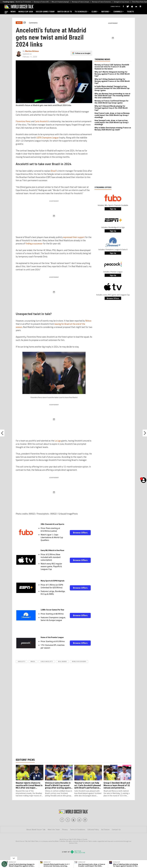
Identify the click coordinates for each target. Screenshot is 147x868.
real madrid (62, 661)
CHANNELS (119, 12)
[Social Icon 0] (62, 829)
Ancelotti (22, 661)
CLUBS (95, 12)
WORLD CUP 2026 (26, 12)
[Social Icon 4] (85, 829)
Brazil (54, 171)
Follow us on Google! (83, 53)
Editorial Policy (93, 839)
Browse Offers (80, 533)
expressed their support (74, 237)
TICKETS (130, 12)
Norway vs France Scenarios (101, 2)
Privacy (65, 839)
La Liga (58, 441)
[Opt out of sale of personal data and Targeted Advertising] (4, 864)
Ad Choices (105, 839)
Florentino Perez (23, 121)
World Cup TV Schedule (23, 2)
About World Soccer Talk (36, 839)
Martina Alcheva (32, 51)
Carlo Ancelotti (41, 121)
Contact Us (116, 839)
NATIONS (106, 12)
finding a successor (34, 244)
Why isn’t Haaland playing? (60, 2)
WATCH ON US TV (65, 12)
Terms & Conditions (78, 839)
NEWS (13, 12)
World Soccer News (79, 661)
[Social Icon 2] (73, 829)
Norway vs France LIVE (41, 2)
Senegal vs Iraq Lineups (121, 2)
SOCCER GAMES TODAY (45, 12)
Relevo (88, 321)
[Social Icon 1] (68, 829)
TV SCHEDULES (82, 12)
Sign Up (113, 209)
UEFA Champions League (47, 138)
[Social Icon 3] (79, 829)
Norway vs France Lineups (81, 2)
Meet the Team (54, 839)
